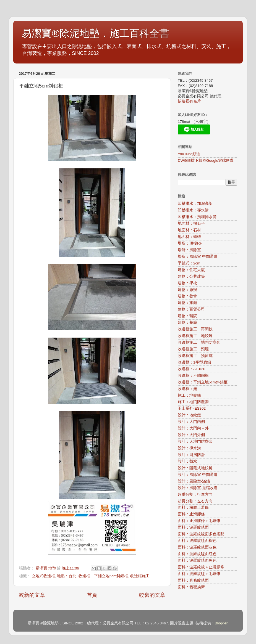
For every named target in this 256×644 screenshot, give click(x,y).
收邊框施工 (140, 576)
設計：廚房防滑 (191, 455)
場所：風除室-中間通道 (198, 257)
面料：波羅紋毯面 (193, 527)
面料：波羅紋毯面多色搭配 (201, 534)
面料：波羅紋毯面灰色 (197, 547)
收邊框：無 (187, 389)
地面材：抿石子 (191, 223)
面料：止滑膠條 (191, 514)
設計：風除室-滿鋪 (194, 481)
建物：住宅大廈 (191, 270)
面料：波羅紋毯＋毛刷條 (199, 574)
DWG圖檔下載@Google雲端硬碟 (206, 161)
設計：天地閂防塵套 (195, 442)
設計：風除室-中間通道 (198, 475)
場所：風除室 (189, 250)
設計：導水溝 (189, 448)
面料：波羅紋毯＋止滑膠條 (201, 567)
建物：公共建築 (191, 276)
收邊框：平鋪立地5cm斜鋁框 (103, 576)
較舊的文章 (152, 595)
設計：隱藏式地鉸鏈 (195, 468)
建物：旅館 (187, 303)
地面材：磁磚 (189, 237)
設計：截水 (187, 461)
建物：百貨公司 (191, 309)
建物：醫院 (187, 316)
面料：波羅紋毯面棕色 (197, 541)
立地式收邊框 (43, 576)
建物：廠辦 (187, 290)
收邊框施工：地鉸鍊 (195, 336)
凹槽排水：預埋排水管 (197, 217)
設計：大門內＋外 (193, 428)
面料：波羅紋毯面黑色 (197, 560)
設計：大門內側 (191, 422)
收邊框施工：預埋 (193, 349)
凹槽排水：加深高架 (195, 204)
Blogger (221, 623)
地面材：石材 (189, 230)
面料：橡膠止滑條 (193, 507)
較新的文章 (32, 595)
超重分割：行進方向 (195, 495)
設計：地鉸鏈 (189, 415)
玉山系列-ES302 (192, 408)
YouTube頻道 (189, 154)
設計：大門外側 (191, 435)
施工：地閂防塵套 (193, 402)
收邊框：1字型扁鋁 (194, 362)
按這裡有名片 (189, 101)
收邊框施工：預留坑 (195, 356)
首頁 (92, 595)
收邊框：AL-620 (192, 369)
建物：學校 (187, 283)
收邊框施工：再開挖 (195, 329)
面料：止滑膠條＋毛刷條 (199, 521)
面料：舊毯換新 (191, 587)
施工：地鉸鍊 (189, 395)
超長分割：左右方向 (195, 501)
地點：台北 (67, 576)
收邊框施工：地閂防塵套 (199, 342)
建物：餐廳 (187, 323)
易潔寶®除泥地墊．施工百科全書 (95, 34)
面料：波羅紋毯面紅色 (197, 554)
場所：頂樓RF (190, 243)
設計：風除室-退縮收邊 (198, 488)
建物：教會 (187, 296)
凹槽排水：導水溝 (193, 210)
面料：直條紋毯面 (193, 580)
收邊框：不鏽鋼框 (193, 376)
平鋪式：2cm (189, 263)
